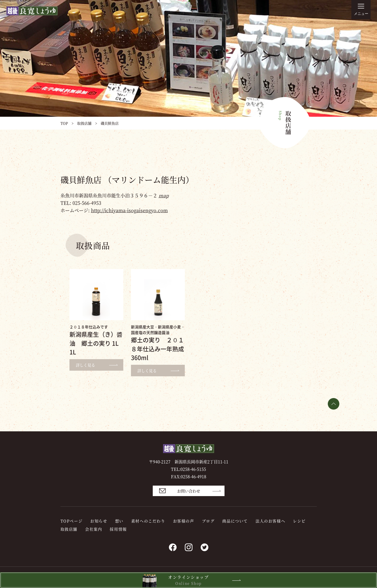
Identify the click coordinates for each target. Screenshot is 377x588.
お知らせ (99, 521)
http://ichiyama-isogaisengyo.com (129, 210)
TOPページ (72, 521)
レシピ (299, 521)
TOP (64, 123)
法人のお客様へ (270, 521)
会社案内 (94, 529)
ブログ (208, 521)
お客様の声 (184, 521)
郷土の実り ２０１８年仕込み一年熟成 (157, 349)
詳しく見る (99, 365)
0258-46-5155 (193, 469)
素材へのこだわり (148, 521)
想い (119, 521)
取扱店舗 (84, 123)
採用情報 (118, 529)
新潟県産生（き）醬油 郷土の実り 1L (96, 343)
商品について (235, 521)
